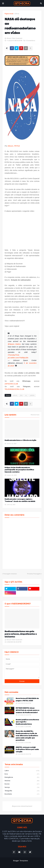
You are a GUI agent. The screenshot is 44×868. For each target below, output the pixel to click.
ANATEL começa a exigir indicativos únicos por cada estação (27, 749)
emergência (22, 777)
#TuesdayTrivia (13, 355)
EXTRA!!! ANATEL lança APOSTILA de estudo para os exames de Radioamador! (27, 710)
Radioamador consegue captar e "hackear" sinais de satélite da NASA (20, 500)
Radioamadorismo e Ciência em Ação (20, 440)
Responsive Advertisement (22, 806)
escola (22, 784)
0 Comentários (30, 41)
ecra (22, 774)
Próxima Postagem (34, 574)
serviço (22, 787)
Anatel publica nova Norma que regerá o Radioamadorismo (27, 722)
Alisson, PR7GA (14, 146)
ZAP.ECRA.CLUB (11, 384)
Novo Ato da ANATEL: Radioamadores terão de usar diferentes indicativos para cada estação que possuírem (27, 735)
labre (22, 771)
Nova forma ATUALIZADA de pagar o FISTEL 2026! (27, 699)
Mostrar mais (35, 415)
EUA (21, 395)
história (22, 781)
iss (26, 395)
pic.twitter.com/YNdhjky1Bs (18, 358)
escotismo (22, 794)
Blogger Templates (21, 861)
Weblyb (22, 863)
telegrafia (22, 791)
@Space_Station (14, 344)
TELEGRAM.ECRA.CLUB (14, 389)
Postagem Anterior (10, 574)
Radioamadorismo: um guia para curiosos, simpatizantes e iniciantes (21, 634)
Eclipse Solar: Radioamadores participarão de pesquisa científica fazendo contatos (19, 470)
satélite (32, 395)
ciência (17, 14)
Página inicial (9, 14)
